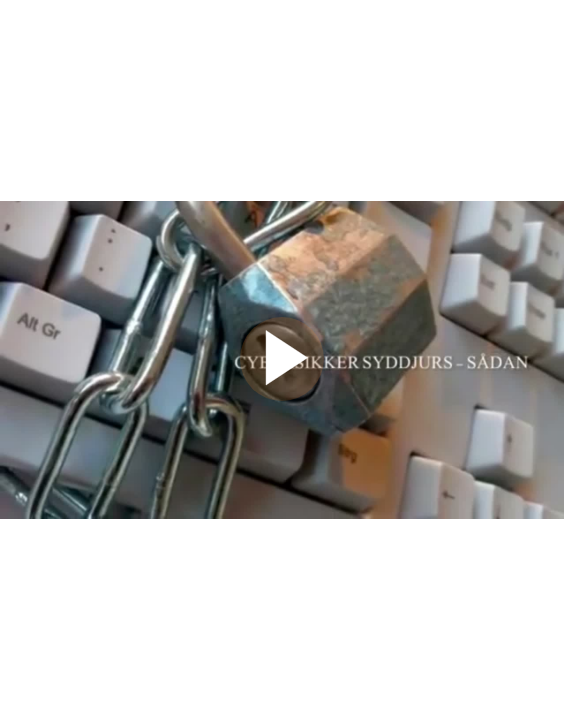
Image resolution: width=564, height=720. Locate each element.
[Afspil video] (282, 396)
